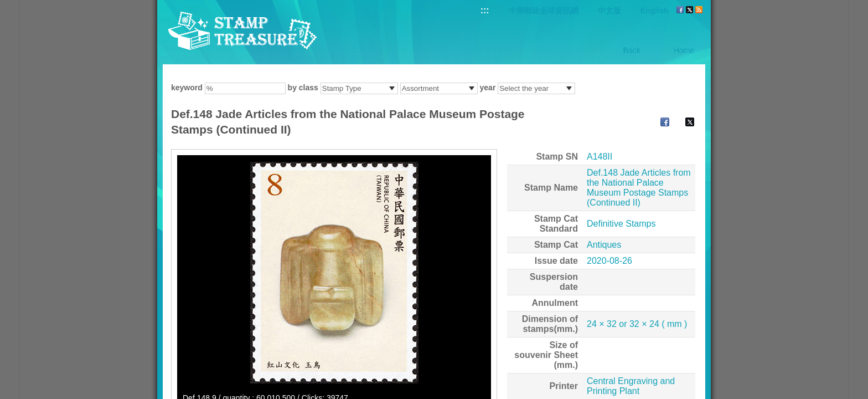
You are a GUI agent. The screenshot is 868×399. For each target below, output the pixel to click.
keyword (187, 88)
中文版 (609, 11)
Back (632, 50)
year (488, 88)
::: (485, 10)
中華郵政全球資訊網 (544, 11)
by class (303, 88)
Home (684, 50)
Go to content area (6, 6)
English (655, 11)
